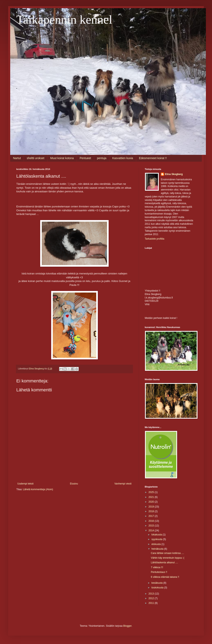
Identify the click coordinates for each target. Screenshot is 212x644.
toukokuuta (158, 588)
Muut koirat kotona (62, 158)
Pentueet (85, 158)
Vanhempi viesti (123, 484)
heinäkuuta (158, 549)
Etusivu (74, 484)
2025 (152, 492)
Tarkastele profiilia (155, 239)
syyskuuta (157, 539)
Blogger (128, 626)
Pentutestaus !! (159, 572)
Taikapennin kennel (64, 20)
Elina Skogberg (174, 174)
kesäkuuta (157, 583)
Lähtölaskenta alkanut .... (164, 563)
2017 (152, 516)
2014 (152, 531)
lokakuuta (157, 535)
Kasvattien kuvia (123, 158)
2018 (152, 511)
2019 (152, 507)
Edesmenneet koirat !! (153, 158)
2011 (152, 603)
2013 (152, 594)
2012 (152, 598)
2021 (152, 497)
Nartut (17, 158)
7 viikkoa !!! (157, 567)
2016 (152, 521)
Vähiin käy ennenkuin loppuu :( (168, 558)
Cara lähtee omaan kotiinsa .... (167, 553)
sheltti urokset (35, 158)
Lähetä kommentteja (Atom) (38, 489)
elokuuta (156, 544)
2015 (152, 526)
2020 (152, 502)
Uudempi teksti (25, 484)
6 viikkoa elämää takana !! (165, 577)
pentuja (102, 158)
